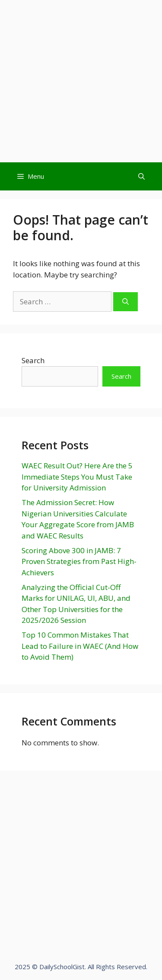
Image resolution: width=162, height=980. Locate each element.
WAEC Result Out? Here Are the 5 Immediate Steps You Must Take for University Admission (77, 477)
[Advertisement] (81, 81)
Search (33, 360)
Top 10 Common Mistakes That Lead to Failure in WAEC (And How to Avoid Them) (80, 646)
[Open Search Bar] (141, 176)
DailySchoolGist (62, 967)
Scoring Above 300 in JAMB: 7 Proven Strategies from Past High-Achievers (79, 561)
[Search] (125, 302)
